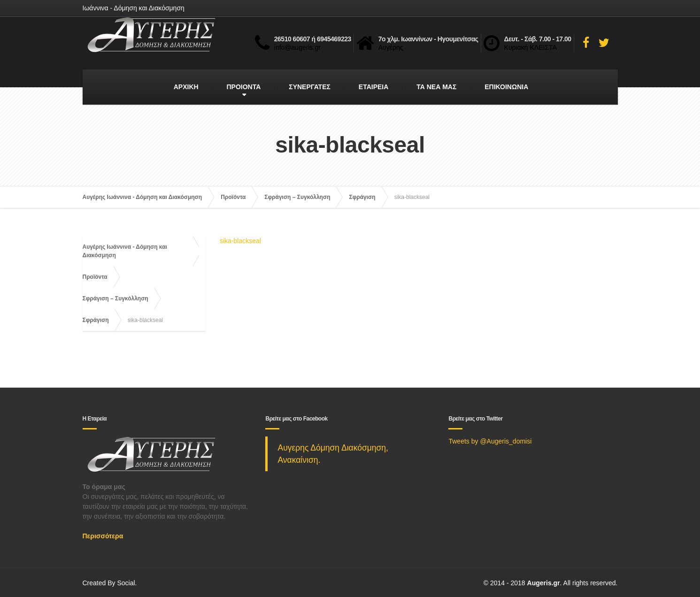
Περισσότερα (103, 536)
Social (126, 583)
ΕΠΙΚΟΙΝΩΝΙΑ (506, 87)
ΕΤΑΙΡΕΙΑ (374, 87)
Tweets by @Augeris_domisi (490, 441)
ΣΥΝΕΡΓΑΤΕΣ (310, 87)
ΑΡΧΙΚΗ (186, 87)
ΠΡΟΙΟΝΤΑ (244, 87)
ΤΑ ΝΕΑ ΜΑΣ (436, 87)
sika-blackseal (240, 241)
